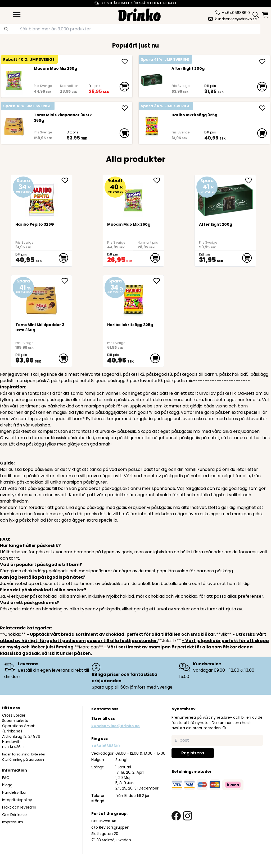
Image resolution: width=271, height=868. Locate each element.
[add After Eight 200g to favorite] (250, 180)
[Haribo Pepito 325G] (42, 198)
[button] (224, 728)
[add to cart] (124, 87)
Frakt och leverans (19, 807)
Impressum (13, 822)
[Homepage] (139, 14)
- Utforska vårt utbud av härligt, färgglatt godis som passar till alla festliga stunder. (133, 637)
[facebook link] (176, 816)
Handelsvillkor (14, 792)
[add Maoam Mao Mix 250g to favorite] (159, 180)
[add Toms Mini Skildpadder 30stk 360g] (125, 108)
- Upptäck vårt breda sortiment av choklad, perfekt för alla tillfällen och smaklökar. (121, 634)
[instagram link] (188, 816)
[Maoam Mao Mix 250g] (14, 80)
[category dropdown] (17, 14)
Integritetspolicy (17, 800)
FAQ (6, 778)
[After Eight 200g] (152, 80)
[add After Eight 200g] (262, 62)
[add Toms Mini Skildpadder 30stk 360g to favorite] (67, 281)
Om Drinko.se (14, 815)
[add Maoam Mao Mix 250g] (125, 62)
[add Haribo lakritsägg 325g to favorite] (159, 281)
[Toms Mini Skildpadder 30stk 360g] (14, 127)
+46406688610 (106, 746)
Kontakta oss (105, 709)
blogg (7, 785)
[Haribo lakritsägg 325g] (152, 127)
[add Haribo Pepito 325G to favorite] (67, 180)
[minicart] (266, 15)
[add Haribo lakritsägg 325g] (262, 108)
